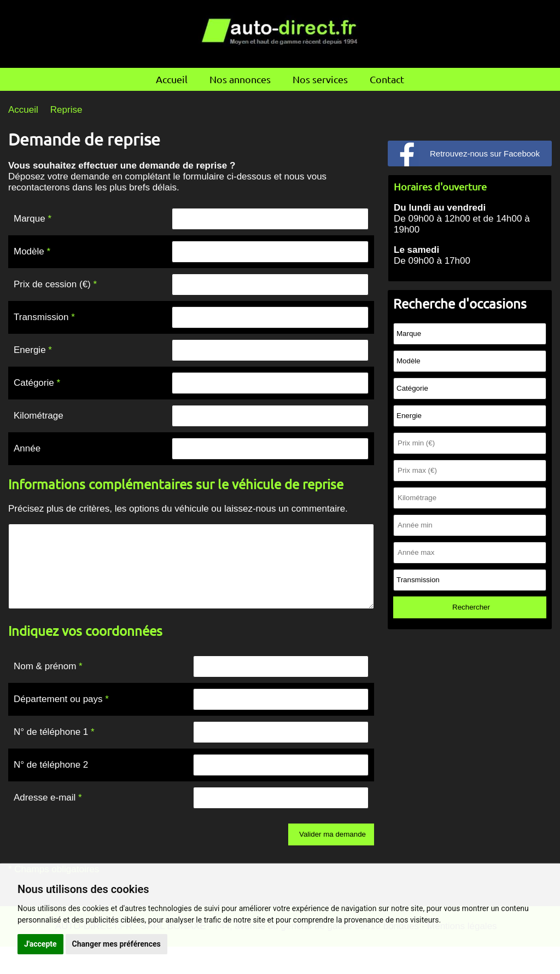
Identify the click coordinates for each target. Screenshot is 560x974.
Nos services (320, 79)
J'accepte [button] (40, 944)
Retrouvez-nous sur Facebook (485, 153)
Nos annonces (240, 79)
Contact (387, 79)
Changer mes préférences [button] (116, 944)
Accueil (172, 79)
